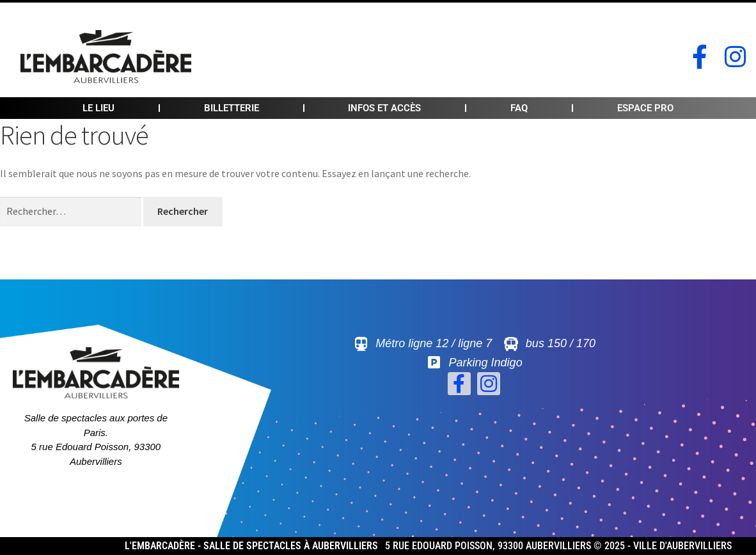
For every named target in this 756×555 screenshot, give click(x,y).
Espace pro (645, 108)
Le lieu (98, 108)
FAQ (519, 108)
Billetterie (232, 108)
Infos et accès (384, 108)
